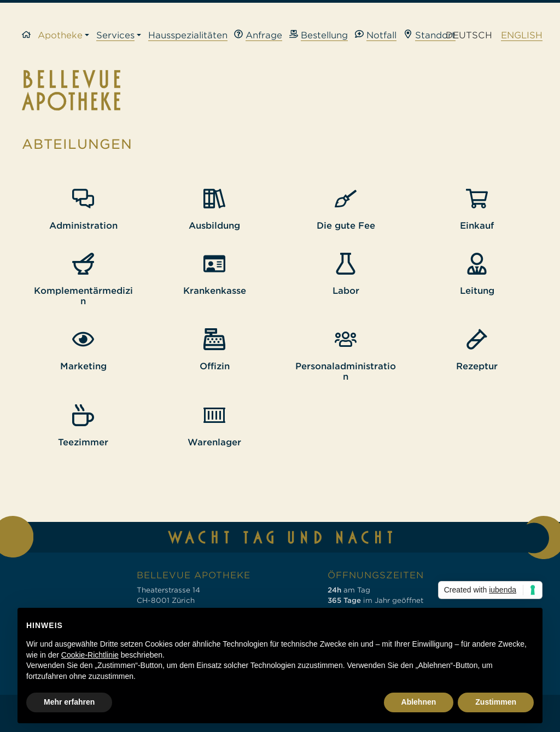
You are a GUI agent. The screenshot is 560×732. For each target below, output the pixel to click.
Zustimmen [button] (496, 702)
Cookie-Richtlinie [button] (90, 655)
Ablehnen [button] (419, 702)
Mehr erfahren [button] (69, 702)
